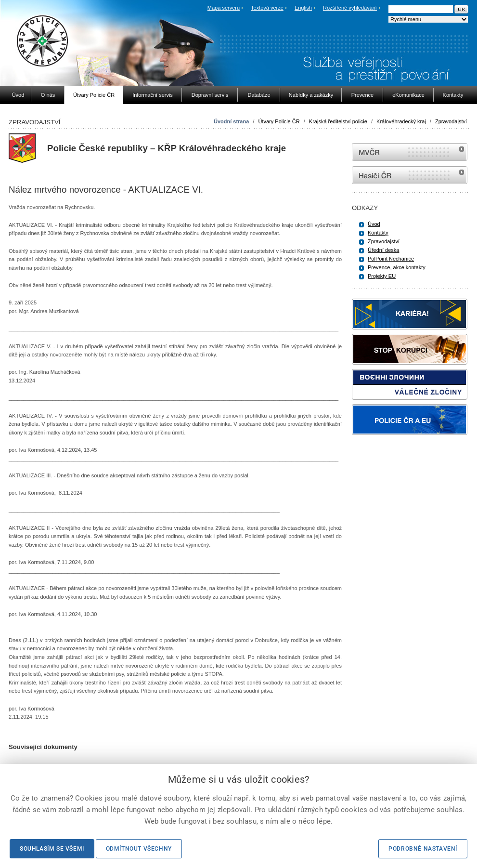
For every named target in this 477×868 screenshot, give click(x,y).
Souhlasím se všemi (52, 849)
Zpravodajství (451, 121)
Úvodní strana (231, 121)
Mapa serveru (224, 8)
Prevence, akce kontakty (397, 267)
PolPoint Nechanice (391, 259)
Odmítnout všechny (139, 849)
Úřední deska (383, 250)
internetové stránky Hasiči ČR (410, 175)
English (303, 8)
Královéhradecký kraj (401, 121)
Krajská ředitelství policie (338, 121)
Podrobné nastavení (423, 849)
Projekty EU (382, 276)
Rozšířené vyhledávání (350, 8)
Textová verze (267, 8)
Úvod (374, 224)
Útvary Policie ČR (279, 121)
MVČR (410, 152)
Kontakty (378, 233)
